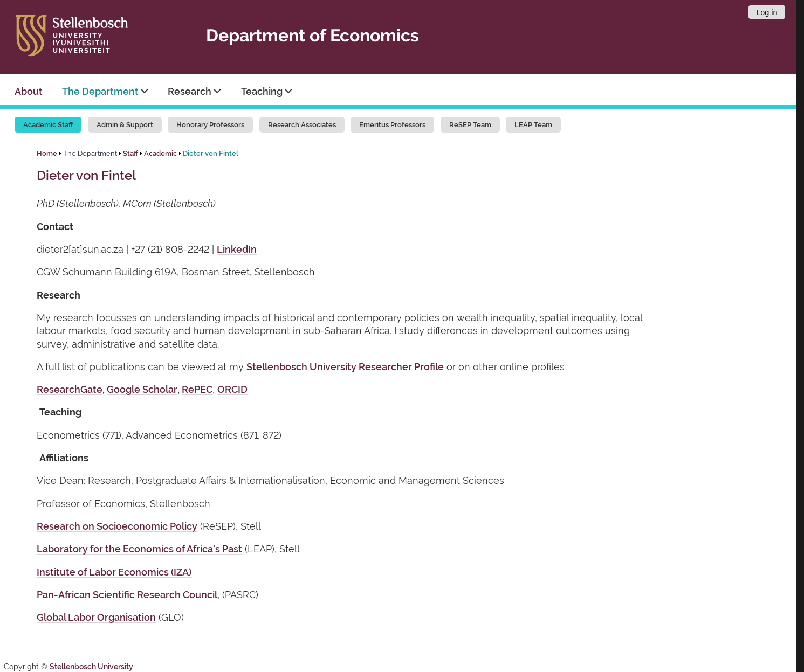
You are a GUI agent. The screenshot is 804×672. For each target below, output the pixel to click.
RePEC (197, 389)
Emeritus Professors (392, 125)
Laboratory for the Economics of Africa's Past (139, 549)
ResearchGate (70, 389)
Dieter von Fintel (211, 153)
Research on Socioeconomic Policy (117, 526)
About (29, 91)
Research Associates (302, 125)
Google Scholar (142, 389)
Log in (767, 12)
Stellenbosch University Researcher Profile (345, 367)
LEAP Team (533, 125)
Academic (160, 153)
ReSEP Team (470, 125)
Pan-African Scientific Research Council (127, 595)
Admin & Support (125, 125)
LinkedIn (237, 249)
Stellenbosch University (91, 667)
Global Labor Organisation (96, 617)
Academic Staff (48, 125)
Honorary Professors (210, 125)
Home (47, 153)
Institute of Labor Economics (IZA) (114, 572)
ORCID (232, 389)
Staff (130, 153)
